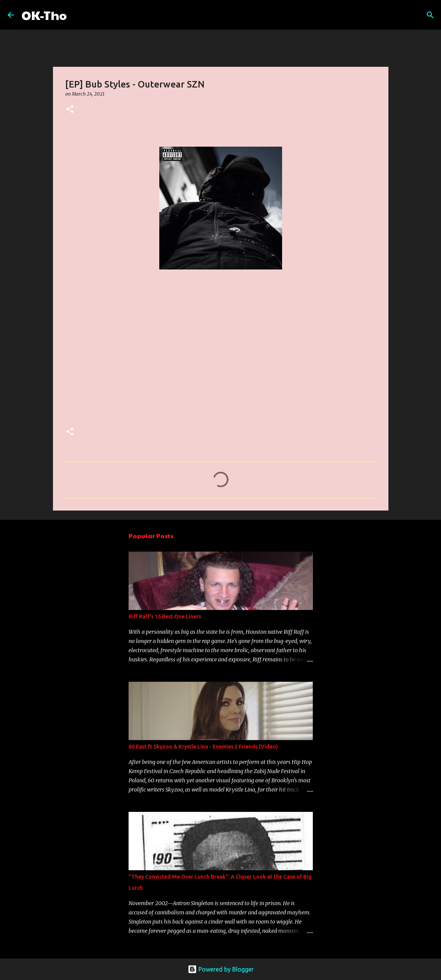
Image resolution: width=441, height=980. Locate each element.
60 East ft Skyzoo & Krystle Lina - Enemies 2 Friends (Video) (203, 747)
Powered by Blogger (221, 969)
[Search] (78, 15)
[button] (70, 110)
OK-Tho (44, 15)
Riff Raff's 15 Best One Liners (165, 616)
